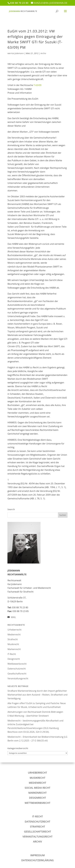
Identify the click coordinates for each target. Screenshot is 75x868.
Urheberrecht (14, 630)
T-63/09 (37, 85)
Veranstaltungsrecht (18, 678)
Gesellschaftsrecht (17, 674)
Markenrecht (14, 649)
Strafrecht (13, 639)
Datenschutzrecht (17, 669)
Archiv (43, 53)
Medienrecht (14, 634)
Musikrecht (13, 644)
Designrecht (14, 659)
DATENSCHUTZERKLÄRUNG (38, 860)
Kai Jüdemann (18, 53)
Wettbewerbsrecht (17, 664)
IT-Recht (12, 654)
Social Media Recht (37, 788)
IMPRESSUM (37, 855)
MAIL (13, 617)
